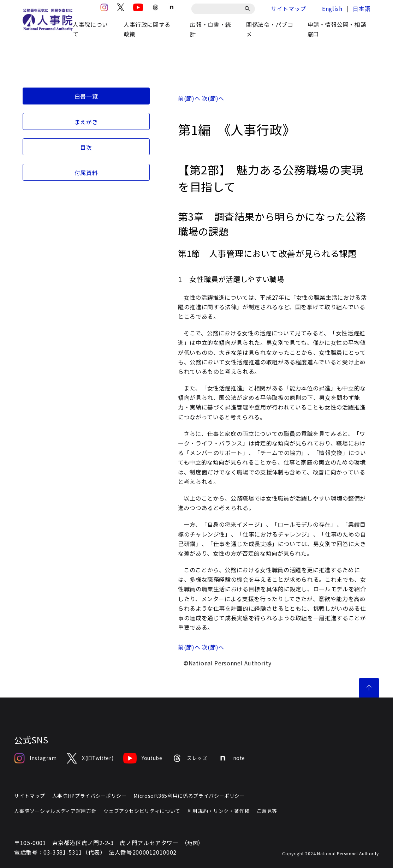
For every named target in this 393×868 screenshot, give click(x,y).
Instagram (35, 758)
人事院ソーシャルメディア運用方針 (55, 811)
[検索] (249, 9)
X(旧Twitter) (90, 758)
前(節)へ (189, 98)
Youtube (143, 758)
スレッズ (190, 758)
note (231, 758)
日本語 (362, 8)
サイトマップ (288, 8)
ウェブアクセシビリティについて (142, 811)
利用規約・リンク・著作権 (219, 811)
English (332, 8)
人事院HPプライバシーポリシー (90, 796)
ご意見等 (267, 811)
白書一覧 (86, 96)
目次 (86, 147)
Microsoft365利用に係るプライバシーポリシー (189, 796)
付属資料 (86, 173)
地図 (193, 843)
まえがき (86, 122)
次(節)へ (213, 98)
